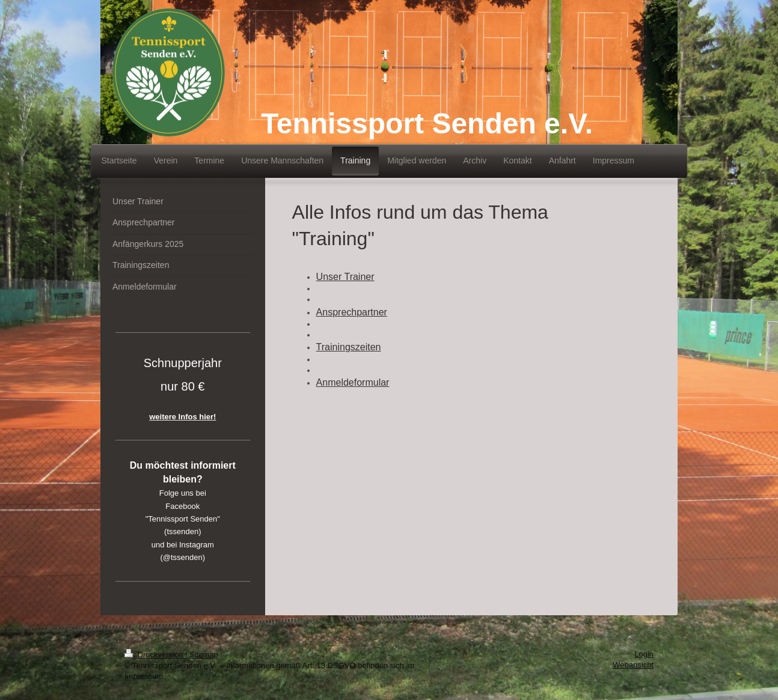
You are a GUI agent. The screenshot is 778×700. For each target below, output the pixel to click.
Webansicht (633, 665)
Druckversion (155, 655)
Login (644, 654)
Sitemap (204, 655)
